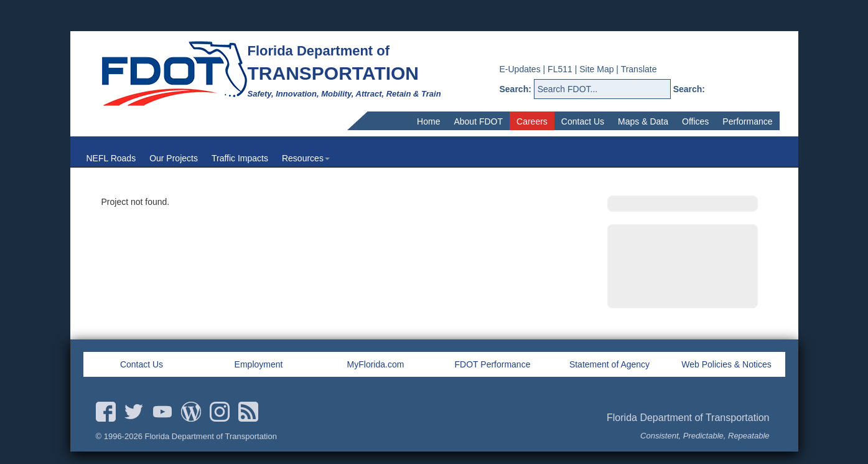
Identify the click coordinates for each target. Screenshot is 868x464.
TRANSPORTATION (334, 73)
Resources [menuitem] (306, 158)
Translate (639, 69)
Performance (747, 121)
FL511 (560, 69)
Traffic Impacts (240, 158)
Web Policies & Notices (726, 364)
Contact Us (583, 121)
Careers (532, 121)
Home (428, 121)
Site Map (596, 69)
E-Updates (520, 69)
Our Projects (174, 158)
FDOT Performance (493, 364)
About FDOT (478, 121)
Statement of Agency (609, 364)
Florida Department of (319, 51)
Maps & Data (643, 121)
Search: (516, 89)
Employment (259, 364)
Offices (695, 121)
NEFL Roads (111, 158)
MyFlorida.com (376, 364)
